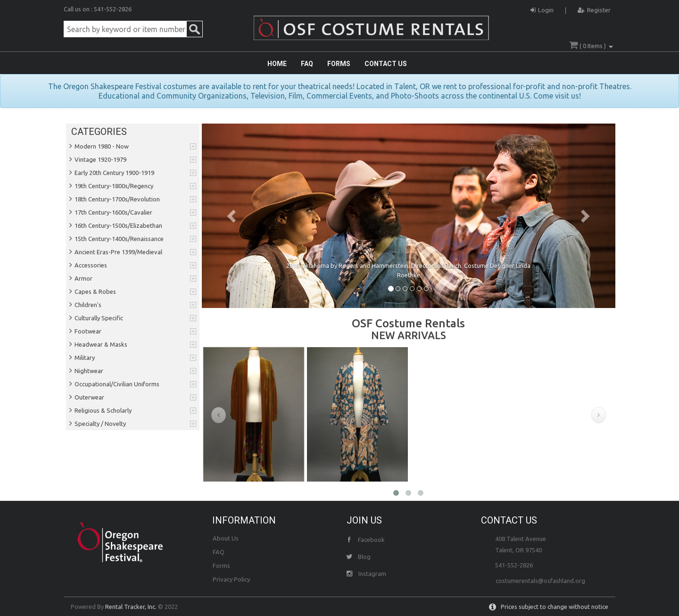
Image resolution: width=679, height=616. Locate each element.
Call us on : (79, 9)
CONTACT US (386, 64)
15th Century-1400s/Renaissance (119, 239)
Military (85, 358)
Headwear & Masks (101, 344)
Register (594, 8)
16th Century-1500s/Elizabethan (118, 225)
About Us (226, 538)
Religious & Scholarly (103, 410)
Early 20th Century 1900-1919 (114, 173)
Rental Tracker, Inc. (131, 607)
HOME (277, 64)
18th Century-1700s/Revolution (117, 199)
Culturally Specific (99, 318)
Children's (88, 305)
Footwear (88, 331)
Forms (221, 566)
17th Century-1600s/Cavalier (113, 212)
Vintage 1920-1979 (100, 159)
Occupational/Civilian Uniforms (117, 384)
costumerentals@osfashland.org (540, 581)
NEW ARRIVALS (409, 335)
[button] (233, 216)
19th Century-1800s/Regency (114, 186)
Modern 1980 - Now (102, 146)
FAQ (307, 64)
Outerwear (89, 397)
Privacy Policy (231, 579)
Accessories (91, 265)
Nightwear (89, 371)
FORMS (339, 64)
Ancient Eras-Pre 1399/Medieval (118, 252)
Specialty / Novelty (100, 424)
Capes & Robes (95, 291)
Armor (83, 278)
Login (542, 8)
